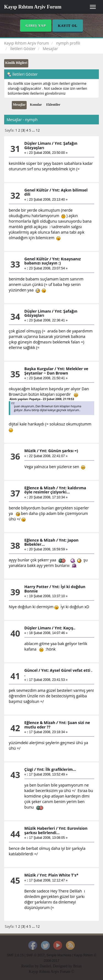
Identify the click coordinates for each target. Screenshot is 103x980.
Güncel (31, 670)
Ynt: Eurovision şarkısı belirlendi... (56, 830)
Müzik (30, 451)
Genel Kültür (37, 190)
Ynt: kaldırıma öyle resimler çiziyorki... (55, 490)
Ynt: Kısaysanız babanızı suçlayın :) (53, 261)
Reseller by (30, 966)
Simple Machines (59, 955)
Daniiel (45, 966)
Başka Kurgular (39, 369)
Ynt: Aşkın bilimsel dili (56, 192)
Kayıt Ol (68, 25)
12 (38, 130)
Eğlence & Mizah (40, 488)
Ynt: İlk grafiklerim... (56, 769)
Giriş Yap (36, 25)
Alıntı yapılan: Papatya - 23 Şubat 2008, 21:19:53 (42, 399)
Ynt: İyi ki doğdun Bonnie (55, 589)
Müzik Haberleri (40, 828)
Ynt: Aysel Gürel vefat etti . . (59, 672)
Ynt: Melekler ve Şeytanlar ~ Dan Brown (56, 371)
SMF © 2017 (36, 955)
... (34, 130)
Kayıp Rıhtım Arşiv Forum (33, 7)
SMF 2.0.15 (15, 955)
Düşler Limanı (38, 143)
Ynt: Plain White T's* (59, 875)
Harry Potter (37, 587)
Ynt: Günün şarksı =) (59, 451)
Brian (77, 966)
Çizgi (29, 769)
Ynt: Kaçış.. (65, 628)
